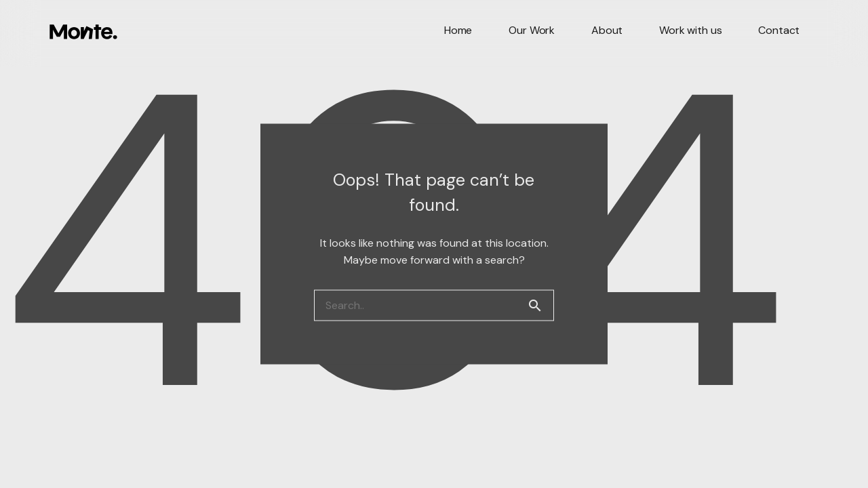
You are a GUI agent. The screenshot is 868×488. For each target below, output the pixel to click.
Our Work (532, 30)
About (607, 30)
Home (458, 30)
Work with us (690, 30)
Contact (779, 30)
